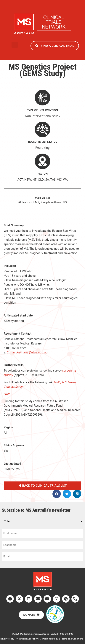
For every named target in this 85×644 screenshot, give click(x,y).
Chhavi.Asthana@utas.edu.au (27, 352)
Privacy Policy (7, 639)
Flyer (7, 394)
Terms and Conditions (72, 639)
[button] (15, 45)
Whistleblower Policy (27, 639)
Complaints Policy (49, 639)
